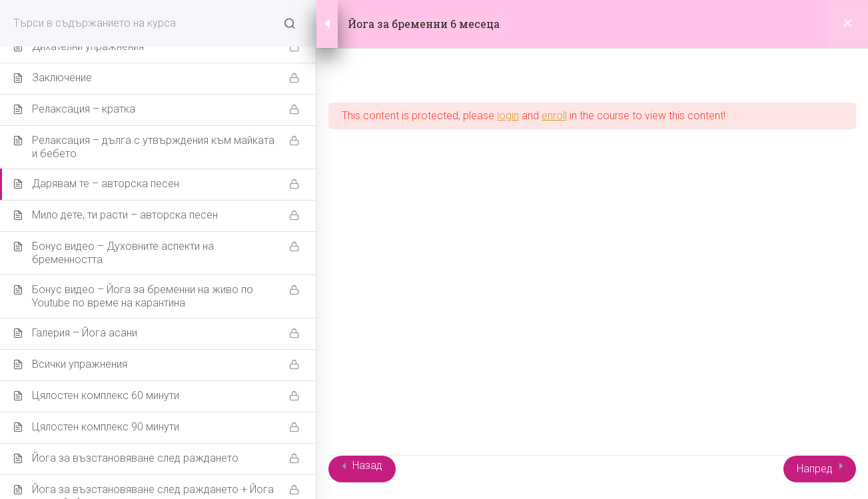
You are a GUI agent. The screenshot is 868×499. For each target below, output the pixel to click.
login (508, 116)
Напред (815, 469)
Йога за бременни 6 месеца (424, 24)
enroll (554, 116)
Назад (367, 465)
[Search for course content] (290, 23)
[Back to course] (848, 24)
